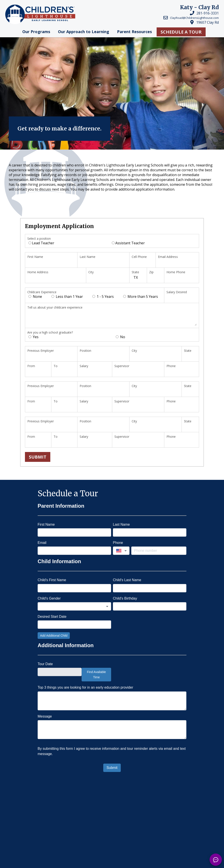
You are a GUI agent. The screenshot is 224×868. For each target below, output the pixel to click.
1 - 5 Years (103, 296)
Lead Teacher (41, 243)
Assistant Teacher (128, 243)
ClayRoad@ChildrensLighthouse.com (194, 18)
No (120, 337)
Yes (33, 337)
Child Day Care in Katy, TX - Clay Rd (60, 815)
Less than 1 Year (67, 296)
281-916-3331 (208, 13)
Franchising (86, 863)
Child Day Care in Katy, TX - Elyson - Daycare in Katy (74, 821)
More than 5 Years (141, 296)
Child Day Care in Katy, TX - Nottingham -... (128, 815)
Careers (80, 852)
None (35, 296)
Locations (83, 841)
